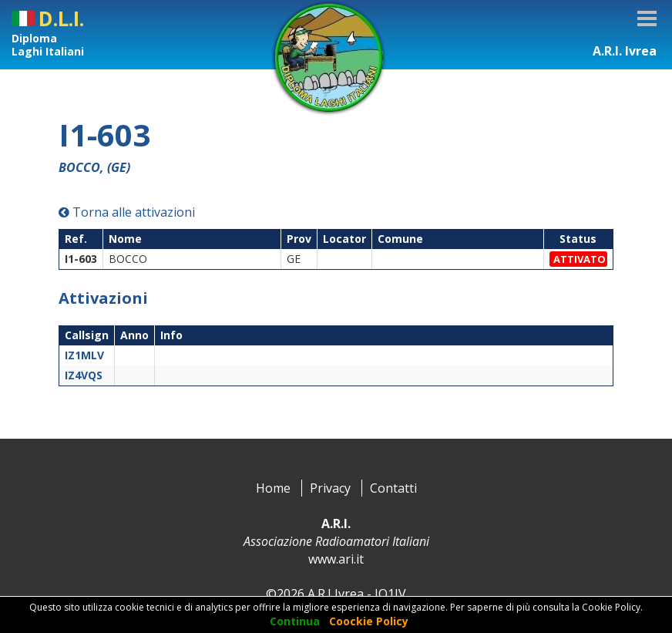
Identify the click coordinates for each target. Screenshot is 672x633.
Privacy (330, 488)
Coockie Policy (369, 621)
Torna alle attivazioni (127, 212)
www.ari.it (336, 559)
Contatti (393, 488)
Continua (295, 621)
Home (273, 488)
